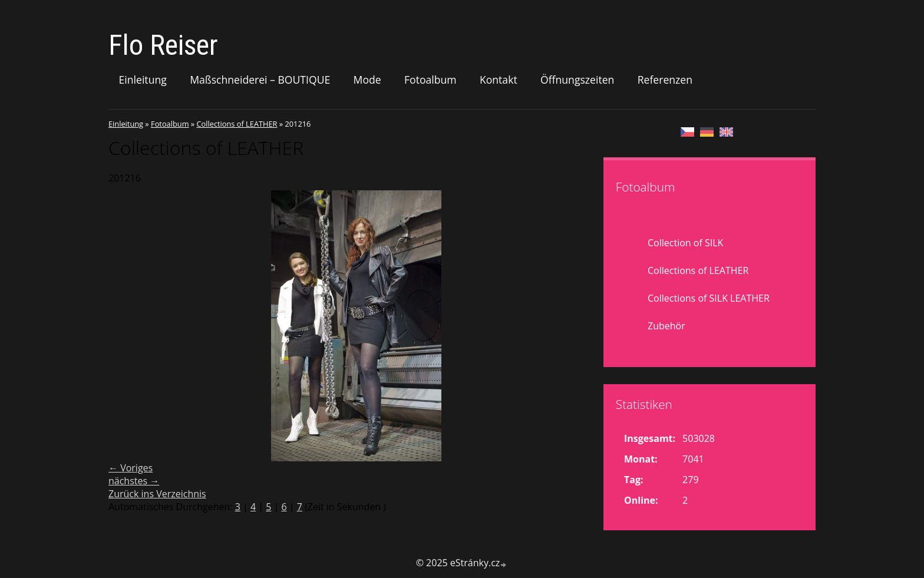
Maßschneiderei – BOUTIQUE (260, 80)
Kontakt (499, 80)
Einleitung (143, 80)
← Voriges (131, 468)
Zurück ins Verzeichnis (157, 494)
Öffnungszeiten (577, 80)
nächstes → (134, 481)
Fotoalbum (430, 80)
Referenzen (665, 80)
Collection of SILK (685, 243)
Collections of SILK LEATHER (709, 298)
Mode (367, 80)
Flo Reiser (163, 45)
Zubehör (666, 326)
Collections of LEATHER (237, 124)
